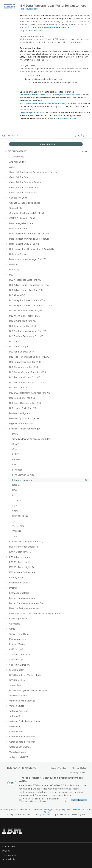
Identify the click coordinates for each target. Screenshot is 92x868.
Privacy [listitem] (6, 851)
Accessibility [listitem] (9, 859)
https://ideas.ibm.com (31, 30)
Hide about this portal (29, 9)
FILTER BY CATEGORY (16, 151)
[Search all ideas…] (23, 135)
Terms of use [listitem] (9, 855)
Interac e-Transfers (40, 801)
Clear (85, 151)
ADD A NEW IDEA (46, 144)
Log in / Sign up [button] (81, 135)
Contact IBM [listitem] (9, 846)
